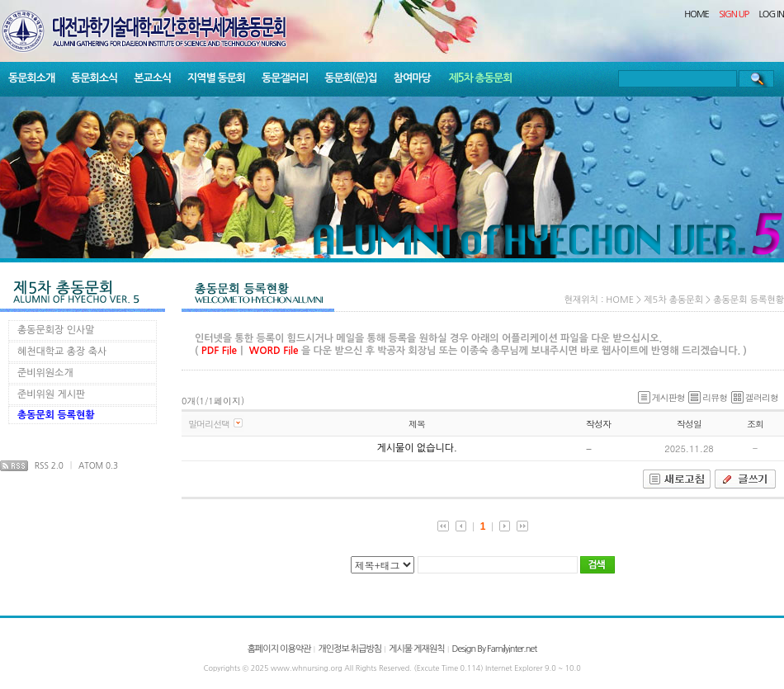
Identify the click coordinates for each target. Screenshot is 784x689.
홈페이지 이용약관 (279, 649)
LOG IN (772, 14)
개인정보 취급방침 (349, 649)
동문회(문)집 (351, 78)
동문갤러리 (285, 78)
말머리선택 (209, 424)
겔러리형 (755, 397)
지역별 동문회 (216, 78)
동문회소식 (94, 78)
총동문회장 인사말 (56, 330)
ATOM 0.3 (98, 465)
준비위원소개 (45, 373)
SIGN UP (734, 14)
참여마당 (412, 78)
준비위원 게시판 (51, 394)
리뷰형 (708, 397)
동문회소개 (31, 78)
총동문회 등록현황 (56, 415)
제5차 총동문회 (481, 78)
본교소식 (152, 78)
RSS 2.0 (49, 465)
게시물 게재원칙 (416, 649)
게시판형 (661, 397)
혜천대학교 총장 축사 (62, 352)
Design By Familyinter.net (495, 649)
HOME (697, 14)
